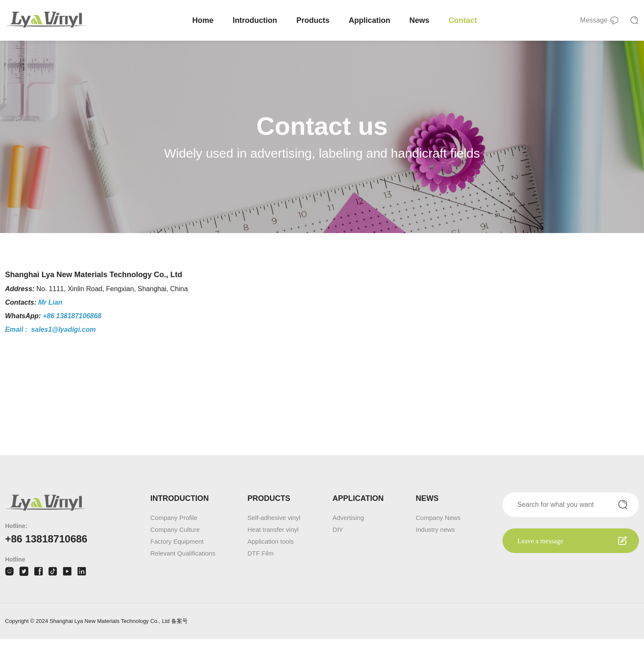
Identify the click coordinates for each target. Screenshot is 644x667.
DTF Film (261, 581)
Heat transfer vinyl (273, 557)
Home (204, 20)
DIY (338, 557)
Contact (464, 20)
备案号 (179, 649)
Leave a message (540, 569)
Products (314, 20)
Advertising (348, 546)
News (421, 20)
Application (371, 20)
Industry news (435, 557)
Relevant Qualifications (183, 581)
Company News (438, 546)
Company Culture (175, 557)
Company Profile (174, 546)
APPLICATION (358, 526)
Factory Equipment (177, 569)
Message (600, 21)
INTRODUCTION (180, 526)
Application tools (271, 569)
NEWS (427, 526)
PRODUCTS (269, 526)
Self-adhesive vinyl (274, 546)
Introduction (256, 20)
